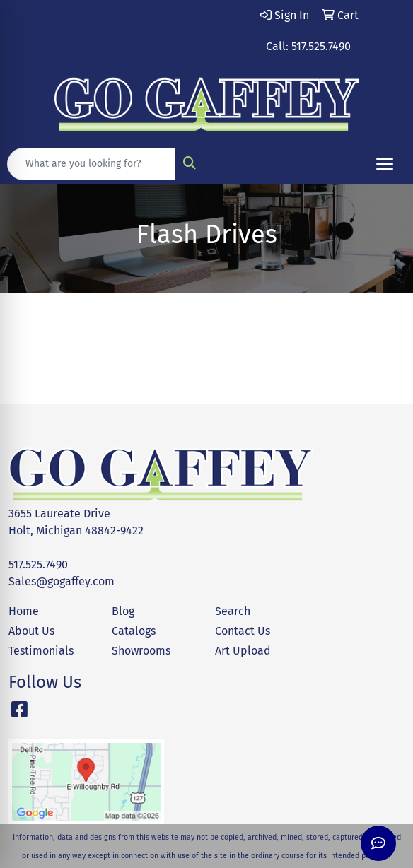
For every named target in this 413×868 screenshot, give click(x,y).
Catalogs (134, 631)
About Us (31, 631)
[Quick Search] (91, 164)
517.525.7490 (38, 564)
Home (24, 611)
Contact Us (243, 631)
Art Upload (243, 651)
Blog (123, 611)
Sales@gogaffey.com (62, 581)
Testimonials (41, 651)
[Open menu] (385, 164)
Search (233, 611)
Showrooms (141, 651)
